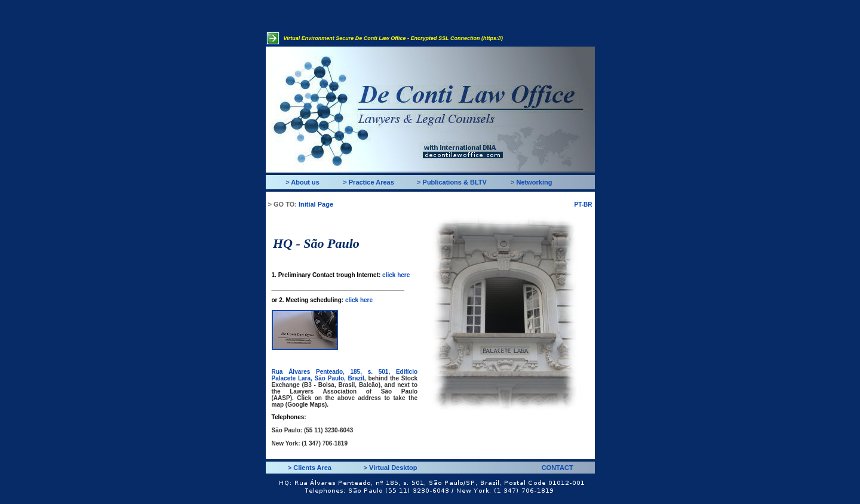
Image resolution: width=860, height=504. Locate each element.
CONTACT (558, 468)
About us (305, 182)
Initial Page (316, 204)
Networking (535, 182)
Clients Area (312, 468)
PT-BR (583, 205)
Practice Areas (371, 182)
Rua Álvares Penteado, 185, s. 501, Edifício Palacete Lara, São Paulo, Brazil (345, 375)
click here (396, 275)
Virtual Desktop (393, 468)
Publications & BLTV (455, 182)
